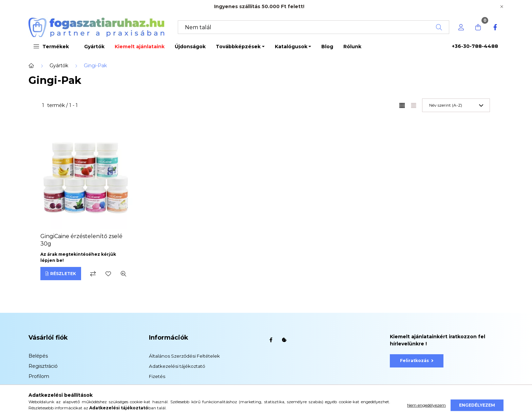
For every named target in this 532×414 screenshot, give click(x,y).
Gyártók (94, 47)
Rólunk (352, 47)
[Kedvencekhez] (108, 274)
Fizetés (157, 376)
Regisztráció (43, 366)
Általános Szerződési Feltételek (184, 356)
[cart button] (478, 27)
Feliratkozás (417, 361)
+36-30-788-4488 (475, 46)
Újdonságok (190, 47)
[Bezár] (502, 7)
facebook (271, 340)
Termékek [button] (51, 47)
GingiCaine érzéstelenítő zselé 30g (81, 240)
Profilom (39, 376)
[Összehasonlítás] (93, 274)
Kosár (35, 386)
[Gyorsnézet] (123, 274)
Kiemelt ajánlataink (140, 47)
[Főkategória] (31, 66)
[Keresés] (313, 27)
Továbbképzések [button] (238, 47)
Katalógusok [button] (291, 47)
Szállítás (158, 386)
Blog (327, 47)
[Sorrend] (456, 105)
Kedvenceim (44, 397)
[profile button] (461, 27)
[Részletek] (61, 274)
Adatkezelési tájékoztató (177, 366)
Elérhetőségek (166, 397)
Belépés (38, 356)
